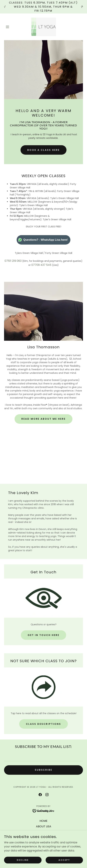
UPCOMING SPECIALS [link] (43, 849)
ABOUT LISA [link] (44, 826)
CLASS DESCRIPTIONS (43, 724)
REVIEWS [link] (44, 854)
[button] (10, 27)
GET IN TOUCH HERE (43, 635)
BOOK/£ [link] (44, 832)
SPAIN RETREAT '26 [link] (44, 843)
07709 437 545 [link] (41, 265)
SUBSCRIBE (44, 770)
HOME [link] (43, 821)
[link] (43, 27)
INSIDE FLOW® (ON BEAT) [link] (43, 838)
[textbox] (43, 756)
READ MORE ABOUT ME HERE (44, 419)
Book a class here (43, 150)
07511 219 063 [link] (13, 261)
